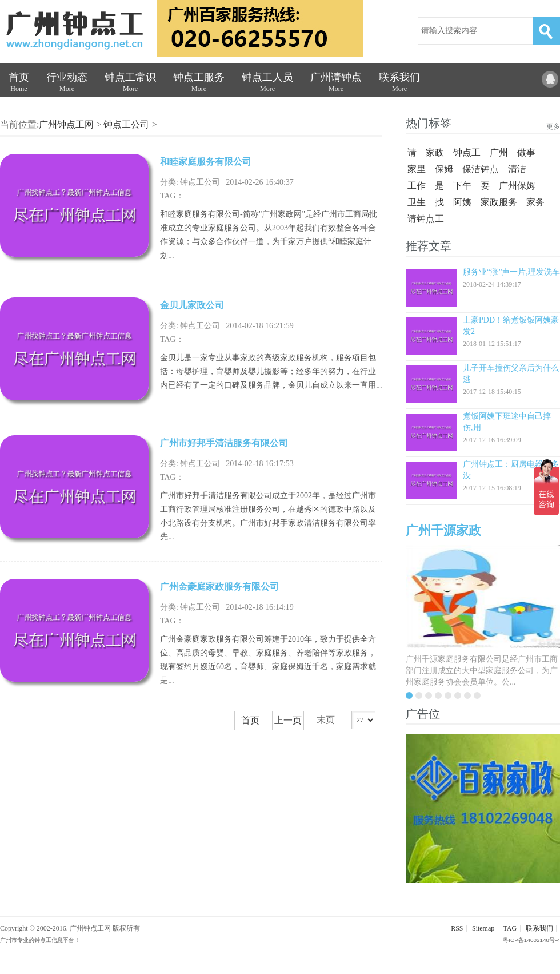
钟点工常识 (130, 84)
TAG (510, 928)
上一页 (288, 720)
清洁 (517, 169)
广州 (499, 152)
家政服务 (499, 202)
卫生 (417, 202)
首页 (19, 84)
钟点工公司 (126, 124)
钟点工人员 (267, 84)
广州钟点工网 (66, 124)
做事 (526, 152)
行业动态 (67, 84)
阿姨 (462, 202)
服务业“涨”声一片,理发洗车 (511, 272)
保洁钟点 (481, 169)
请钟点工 (426, 219)
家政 (435, 152)
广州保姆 (517, 186)
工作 (417, 186)
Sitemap (483, 928)
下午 (462, 186)
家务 (535, 202)
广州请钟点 (336, 84)
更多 (553, 126)
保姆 (444, 169)
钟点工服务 (199, 84)
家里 (417, 169)
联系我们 (399, 84)
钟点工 (467, 152)
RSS (457, 928)
